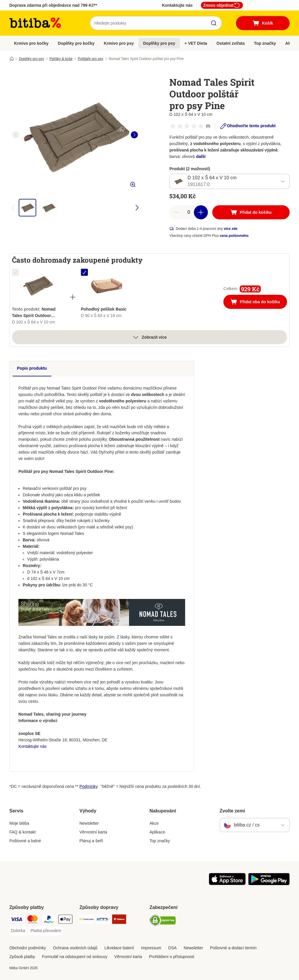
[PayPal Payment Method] (49, 920)
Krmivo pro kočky (31, 43)
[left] (16, 135)
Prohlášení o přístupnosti (172, 957)
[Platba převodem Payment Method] (46, 931)
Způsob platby (22, 957)
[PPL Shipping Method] (103, 920)
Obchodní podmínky (28, 948)
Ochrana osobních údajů (75, 948)
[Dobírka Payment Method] (18, 931)
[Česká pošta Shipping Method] (86, 920)
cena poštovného (234, 236)
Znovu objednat (222, 5)
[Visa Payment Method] (16, 920)
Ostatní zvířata (230, 43)
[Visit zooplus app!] (227, 884)
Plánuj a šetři (91, 841)
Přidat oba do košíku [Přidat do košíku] (259, 302)
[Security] (163, 921)
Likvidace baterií (119, 948)
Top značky (265, 43)
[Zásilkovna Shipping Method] (119, 920)
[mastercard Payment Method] (33, 920)
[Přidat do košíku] (251, 212)
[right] (134, 135)
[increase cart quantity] (201, 212)
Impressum (151, 948)
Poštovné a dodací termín (233, 948)
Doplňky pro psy (159, 43)
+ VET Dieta (196, 43)
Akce (154, 823)
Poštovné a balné (25, 841)
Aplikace (157, 832)
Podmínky (88, 786)
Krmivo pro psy (119, 43)
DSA (172, 948)
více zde (231, 229)
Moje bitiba (19, 823)
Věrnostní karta (93, 832)
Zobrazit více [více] (149, 337)
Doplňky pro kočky (76, 43)
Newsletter (89, 823)
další (201, 156)
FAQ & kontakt (22, 832)
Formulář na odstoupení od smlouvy (75, 957)
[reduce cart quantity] (176, 212)
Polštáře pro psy (91, 59)
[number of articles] (189, 212)
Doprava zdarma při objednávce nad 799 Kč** (53, 5)
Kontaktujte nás (177, 5)
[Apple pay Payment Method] (65, 920)
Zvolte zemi (232, 811)
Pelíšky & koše (61, 59)
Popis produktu (32, 368)
